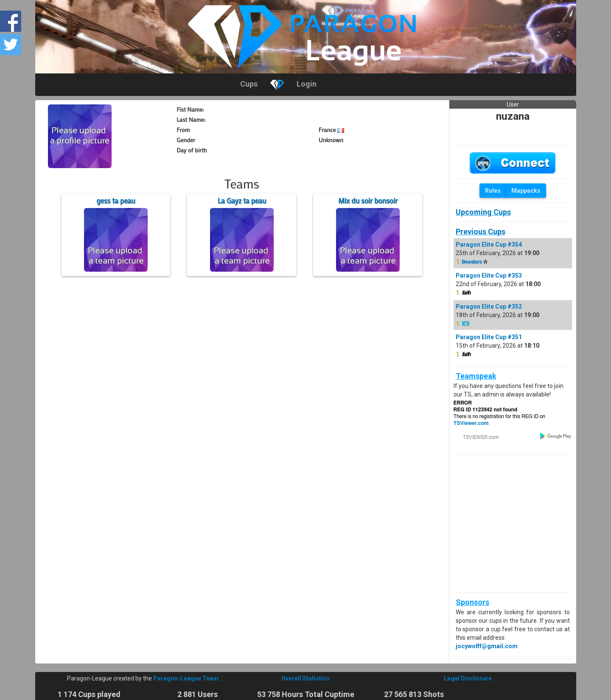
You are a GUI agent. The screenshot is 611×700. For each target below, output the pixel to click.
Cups (249, 84)
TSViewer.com (471, 423)
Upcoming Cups (483, 212)
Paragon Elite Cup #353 (489, 276)
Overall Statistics (305, 678)
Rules (493, 191)
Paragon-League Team (186, 678)
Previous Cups (481, 232)
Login (307, 84)
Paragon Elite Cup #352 (489, 306)
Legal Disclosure (468, 678)
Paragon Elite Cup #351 (489, 337)
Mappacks (526, 191)
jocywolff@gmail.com (487, 646)
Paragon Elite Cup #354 (489, 245)
